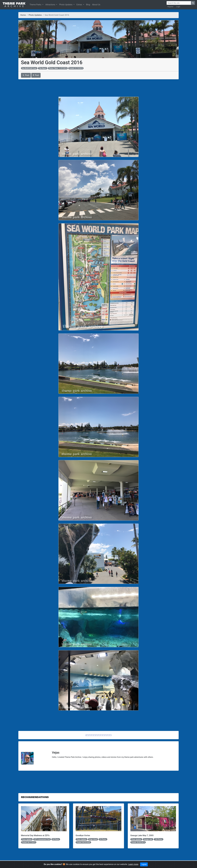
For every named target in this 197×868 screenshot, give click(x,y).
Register (170, 7)
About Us (96, 5)
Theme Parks (36, 5)
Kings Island (93, 839)
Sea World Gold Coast (29, 68)
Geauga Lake (148, 839)
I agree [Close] (144, 864)
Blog (88, 5)
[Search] (179, 3)
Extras (80, 5)
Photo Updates (66, 5)
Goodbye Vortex (83, 835)
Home (23, 15)
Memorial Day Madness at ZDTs (35, 835)
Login (178, 7)
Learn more (133, 864)
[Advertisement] (98, 88)
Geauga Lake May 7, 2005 (142, 835)
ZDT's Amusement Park (42, 839)
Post (26, 75)
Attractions (51, 5)
